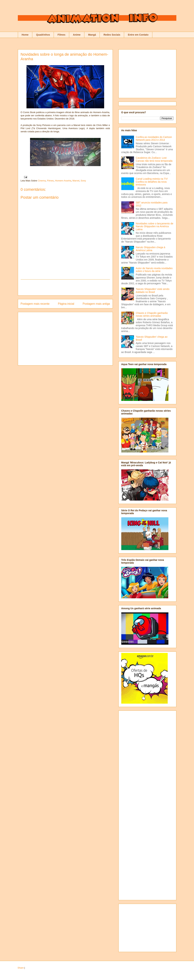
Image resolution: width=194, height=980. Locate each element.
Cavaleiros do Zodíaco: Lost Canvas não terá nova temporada (154, 159)
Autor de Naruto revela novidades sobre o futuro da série (154, 270)
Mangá (92, 35)
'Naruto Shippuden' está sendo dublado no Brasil (153, 291)
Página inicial (66, 304)
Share (21, 968)
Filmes (61, 35)
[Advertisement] (65, 287)
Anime (77, 35)
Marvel (76, 181)
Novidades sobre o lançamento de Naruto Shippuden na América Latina (154, 227)
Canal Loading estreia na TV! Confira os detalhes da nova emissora (152, 182)
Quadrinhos (43, 35)
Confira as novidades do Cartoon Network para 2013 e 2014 (154, 139)
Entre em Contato (138, 35)
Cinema (42, 181)
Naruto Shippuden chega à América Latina (150, 249)
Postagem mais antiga (96, 304)
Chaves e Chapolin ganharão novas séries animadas (152, 314)
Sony (83, 181)
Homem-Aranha (63, 181)
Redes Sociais (112, 35)
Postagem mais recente (35, 304)
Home (25, 35)
